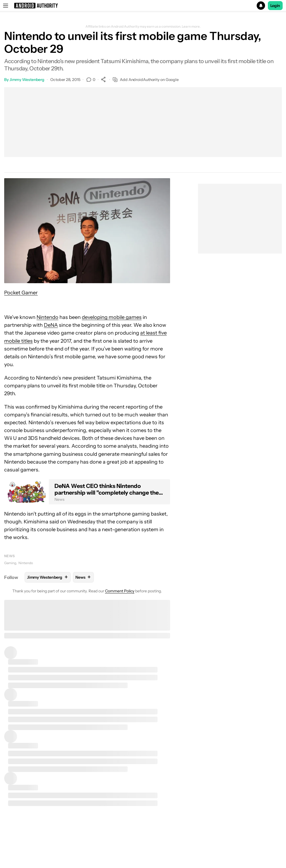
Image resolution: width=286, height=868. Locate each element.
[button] (143, 6)
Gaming (10, 563)
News (9, 556)
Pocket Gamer (21, 293)
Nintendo (47, 317)
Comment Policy (120, 591)
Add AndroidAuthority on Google (146, 80)
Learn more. (191, 27)
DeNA (51, 325)
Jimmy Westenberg (27, 80)
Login (275, 6)
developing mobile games (112, 317)
